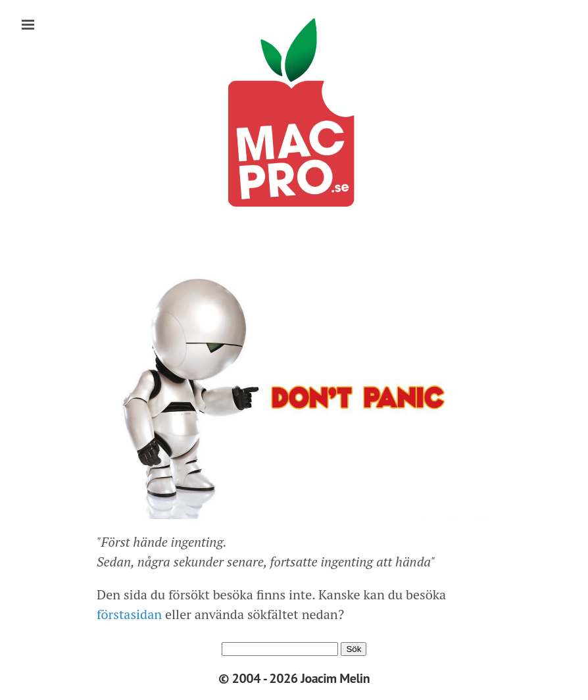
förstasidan (129, 614)
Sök (354, 649)
